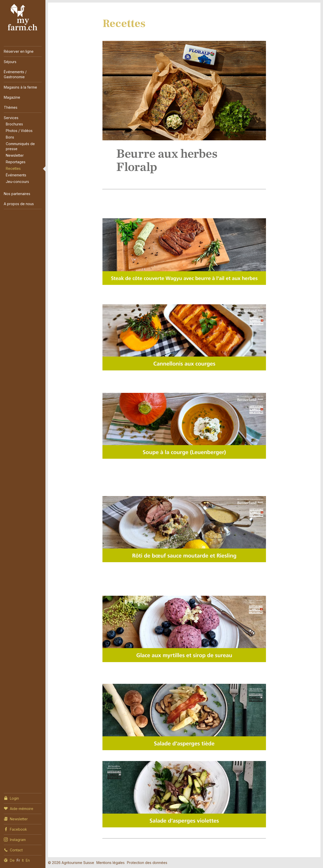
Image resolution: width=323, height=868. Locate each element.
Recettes (13, 168)
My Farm (23, 17)
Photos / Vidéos (19, 131)
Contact (13, 850)
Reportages (16, 162)
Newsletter (15, 155)
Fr (18, 860)
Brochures (14, 124)
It (23, 860)
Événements (16, 175)
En (28, 860)
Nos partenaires (17, 194)
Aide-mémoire (19, 808)
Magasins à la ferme (20, 87)
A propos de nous (19, 204)
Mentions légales (111, 863)
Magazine (12, 97)
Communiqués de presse (20, 146)
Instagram (15, 839)
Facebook (15, 829)
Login (11, 798)
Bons (10, 137)
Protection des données (147, 863)
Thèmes (11, 107)
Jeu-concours (17, 182)
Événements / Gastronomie (15, 74)
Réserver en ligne (19, 51)
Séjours (10, 62)
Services (11, 118)
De (12, 860)
